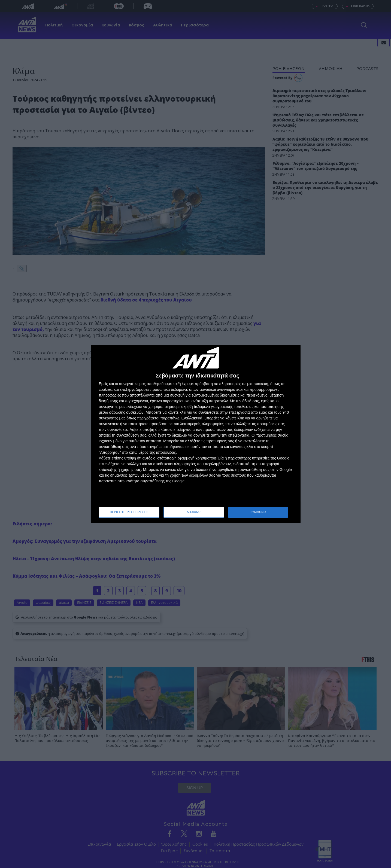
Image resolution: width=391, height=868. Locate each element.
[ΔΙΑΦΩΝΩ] (291, 355)
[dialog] (196, 434)
